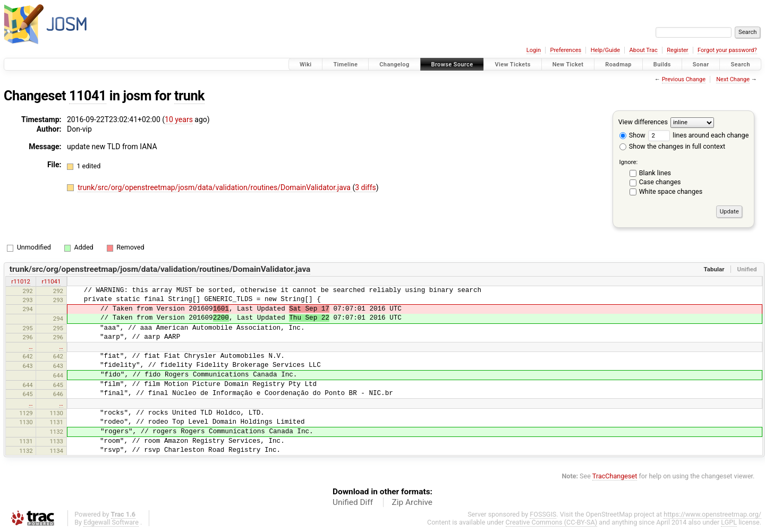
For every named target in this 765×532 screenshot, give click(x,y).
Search (740, 65)
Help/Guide (605, 50)
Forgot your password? (727, 50)
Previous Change (684, 79)
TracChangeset (615, 476)
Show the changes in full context (672, 146)
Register (677, 50)
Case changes (660, 182)
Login (534, 50)
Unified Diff (353, 502)
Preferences (566, 50)
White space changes (671, 191)
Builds (662, 65)
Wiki (306, 65)
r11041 (52, 281)
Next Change (733, 79)
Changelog (394, 65)
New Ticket (568, 65)
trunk (189, 96)
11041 (88, 96)
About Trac (644, 50)
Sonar (701, 65)
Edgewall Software (111, 522)
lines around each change (698, 135)
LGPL (729, 522)
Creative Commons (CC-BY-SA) (552, 522)
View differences (643, 122)
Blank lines (655, 173)
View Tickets (512, 65)
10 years (179, 119)
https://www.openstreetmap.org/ (712, 514)
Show (632, 135)
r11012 (21, 281)
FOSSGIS (543, 514)
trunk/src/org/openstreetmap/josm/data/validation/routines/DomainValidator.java (215, 187)
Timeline (345, 65)
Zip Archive (412, 502)
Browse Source (452, 65)
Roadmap (618, 65)
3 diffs (365, 187)
